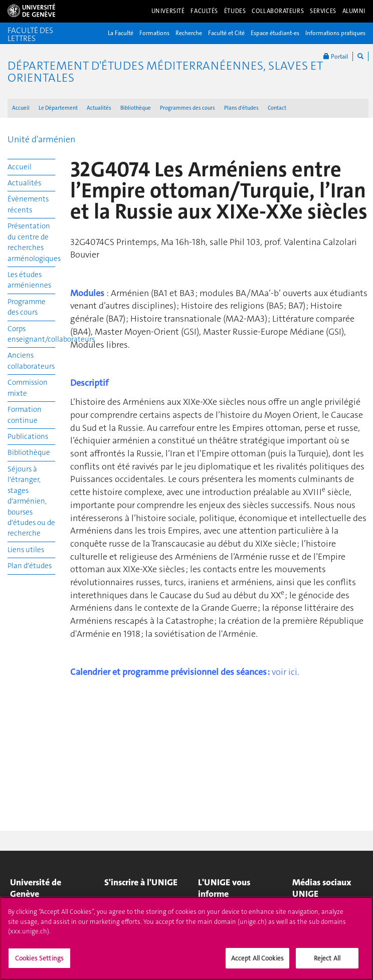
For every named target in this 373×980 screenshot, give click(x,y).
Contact (277, 108)
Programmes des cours (188, 108)
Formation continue (25, 415)
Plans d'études (241, 108)
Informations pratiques (335, 33)
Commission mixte (28, 388)
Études (235, 11)
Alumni (354, 11)
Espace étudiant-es (275, 33)
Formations (154, 33)
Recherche (189, 33)
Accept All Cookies (257, 963)
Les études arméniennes (29, 280)
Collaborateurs (278, 11)
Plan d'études (30, 566)
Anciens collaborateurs (31, 360)
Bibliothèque (136, 108)
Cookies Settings (39, 963)
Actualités (99, 108)
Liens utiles (26, 550)
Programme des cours (27, 307)
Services (323, 11)
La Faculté (121, 33)
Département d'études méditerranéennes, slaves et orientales (165, 72)
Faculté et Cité (226, 33)
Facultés (204, 11)
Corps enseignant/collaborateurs (31, 334)
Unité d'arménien (41, 139)
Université (168, 11)
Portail (336, 56)
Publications (28, 436)
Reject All (327, 963)
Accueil (21, 108)
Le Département (58, 108)
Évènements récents (28, 204)
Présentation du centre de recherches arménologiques (31, 242)
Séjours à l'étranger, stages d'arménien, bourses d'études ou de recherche (31, 501)
